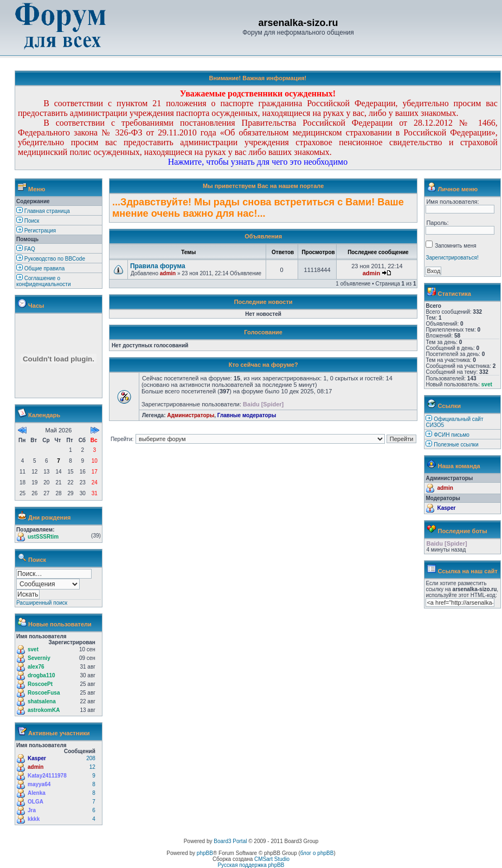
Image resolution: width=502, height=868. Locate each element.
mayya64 (39, 784)
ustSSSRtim (43, 537)
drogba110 (41, 675)
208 (91, 758)
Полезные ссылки (456, 445)
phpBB (205, 853)
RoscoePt (40, 684)
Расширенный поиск (42, 603)
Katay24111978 (47, 776)
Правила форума (158, 266)
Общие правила (40, 268)
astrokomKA (44, 710)
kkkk (34, 819)
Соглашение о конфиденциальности (43, 281)
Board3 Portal (230, 841)
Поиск (28, 221)
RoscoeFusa (44, 693)
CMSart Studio (272, 859)
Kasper (37, 758)
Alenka (37, 793)
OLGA (36, 802)
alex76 (36, 667)
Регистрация (36, 231)
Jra (32, 810)
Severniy (39, 658)
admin (36, 767)
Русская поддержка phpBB (251, 865)
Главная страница (43, 211)
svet (33, 649)
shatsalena (42, 701)
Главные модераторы (247, 415)
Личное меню (458, 189)
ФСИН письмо (452, 435)
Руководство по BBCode (51, 259)
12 (92, 767)
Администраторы (191, 415)
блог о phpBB (317, 853)
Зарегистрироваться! (452, 258)
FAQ (26, 249)
